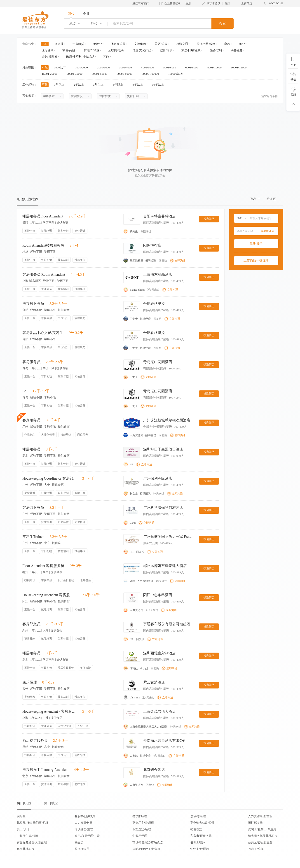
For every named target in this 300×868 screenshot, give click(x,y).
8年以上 (139, 85)
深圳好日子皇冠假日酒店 (163, 449)
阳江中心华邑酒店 (158, 595)
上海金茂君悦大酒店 (159, 711)
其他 (106, 57)
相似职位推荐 (28, 199)
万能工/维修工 (257, 849)
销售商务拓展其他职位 (263, 836)
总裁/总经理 (198, 816)
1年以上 (61, 85)
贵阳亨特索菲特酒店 (159, 216)
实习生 (21, 816)
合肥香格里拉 (154, 304)
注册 (188, 3)
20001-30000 (76, 74)
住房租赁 (78, 44)
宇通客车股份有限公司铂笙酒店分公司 (169, 624)
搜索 (223, 23)
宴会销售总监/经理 (202, 823)
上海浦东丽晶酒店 (158, 274)
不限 (45, 44)
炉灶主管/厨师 (199, 849)
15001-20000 (51, 74)
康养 (227, 44)
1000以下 (61, 67)
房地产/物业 (92, 50)
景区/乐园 (161, 44)
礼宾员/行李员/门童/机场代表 (34, 823)
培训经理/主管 (84, 829)
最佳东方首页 (141, 3)
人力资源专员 (83, 823)
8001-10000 (216, 67)
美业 (242, 44)
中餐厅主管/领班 (27, 836)
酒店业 (59, 44)
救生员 (79, 842)
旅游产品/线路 (206, 44)
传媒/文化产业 (142, 50)
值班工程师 (198, 842)
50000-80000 (126, 74)
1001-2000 (83, 67)
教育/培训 (166, 50)
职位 (71, 14)
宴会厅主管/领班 (143, 823)
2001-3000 (105, 67)
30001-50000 (101, 74)
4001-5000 (149, 67)
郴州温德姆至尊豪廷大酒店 (165, 566)
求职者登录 (213, 3)
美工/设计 (23, 829)
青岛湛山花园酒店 (158, 362)
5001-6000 (171, 67)
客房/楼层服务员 (201, 836)
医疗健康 (48, 50)
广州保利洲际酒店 (158, 478)
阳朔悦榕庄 (152, 245)
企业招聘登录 (173, 3)
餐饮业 (97, 44)
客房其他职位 (26, 849)
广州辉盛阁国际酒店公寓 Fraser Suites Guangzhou (169, 537)
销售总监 (196, 829)
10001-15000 (240, 67)
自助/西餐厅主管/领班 (146, 849)
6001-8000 (193, 67)
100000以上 (177, 74)
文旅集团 (140, 44)
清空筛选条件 (270, 96)
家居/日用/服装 (191, 50)
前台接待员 (82, 849)
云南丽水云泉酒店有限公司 (165, 741)
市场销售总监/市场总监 (148, 842)
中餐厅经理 (140, 836)
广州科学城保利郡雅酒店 (163, 507)
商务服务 (237, 50)
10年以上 (159, 85)
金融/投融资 (50, 57)
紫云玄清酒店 (154, 682)
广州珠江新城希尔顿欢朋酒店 (167, 420)
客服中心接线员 (85, 816)
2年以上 (80, 85)
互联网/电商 (116, 50)
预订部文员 (255, 823)
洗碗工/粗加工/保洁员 (262, 829)
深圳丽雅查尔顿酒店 (159, 653)
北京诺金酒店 (154, 770)
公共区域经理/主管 (260, 842)
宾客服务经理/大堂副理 (32, 842)
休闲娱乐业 (118, 44)
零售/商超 (69, 50)
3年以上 (100, 85)
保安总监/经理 (142, 829)
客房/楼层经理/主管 (87, 836)
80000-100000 (152, 74)
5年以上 (119, 85)
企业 (86, 14)
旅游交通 (182, 44)
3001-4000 (127, 67)
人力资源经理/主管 (260, 816)
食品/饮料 (216, 50)
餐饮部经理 (140, 816)
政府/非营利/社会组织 (80, 57)
